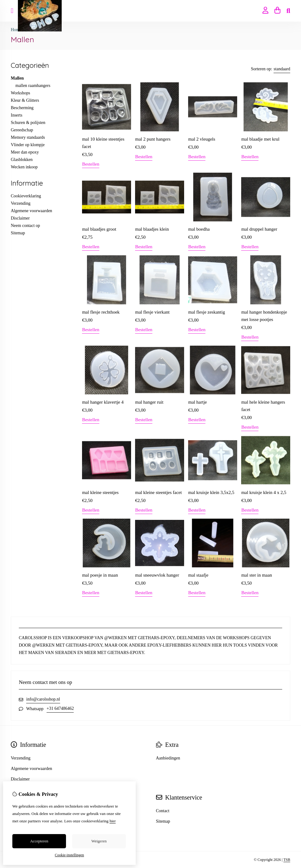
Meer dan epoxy (25, 152)
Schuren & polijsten (28, 123)
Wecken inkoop (24, 167)
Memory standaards (28, 137)
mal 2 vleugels (202, 139)
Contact (163, 811)
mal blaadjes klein (152, 229)
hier (113, 821)
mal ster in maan (257, 575)
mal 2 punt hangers (153, 139)
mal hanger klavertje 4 (103, 402)
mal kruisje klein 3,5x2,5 (211, 492)
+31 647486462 (60, 708)
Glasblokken (22, 160)
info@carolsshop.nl (43, 699)
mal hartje (197, 402)
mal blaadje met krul (260, 139)
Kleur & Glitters (25, 100)
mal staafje (198, 575)
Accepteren (39, 841)
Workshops (21, 93)
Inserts (16, 115)
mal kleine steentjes (100, 492)
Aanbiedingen (168, 758)
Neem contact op (25, 226)
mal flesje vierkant (152, 312)
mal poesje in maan (100, 575)
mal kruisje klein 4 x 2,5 (264, 492)
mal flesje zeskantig (206, 312)
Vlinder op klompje (28, 145)
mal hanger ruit (149, 402)
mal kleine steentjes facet (158, 492)
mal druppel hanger (259, 229)
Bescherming (22, 108)
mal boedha (199, 229)
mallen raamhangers (33, 86)
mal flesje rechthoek (101, 312)
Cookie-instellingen (70, 855)
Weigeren (99, 841)
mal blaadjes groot (99, 229)
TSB (287, 860)
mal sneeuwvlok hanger (157, 575)
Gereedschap (22, 130)
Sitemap (18, 233)
